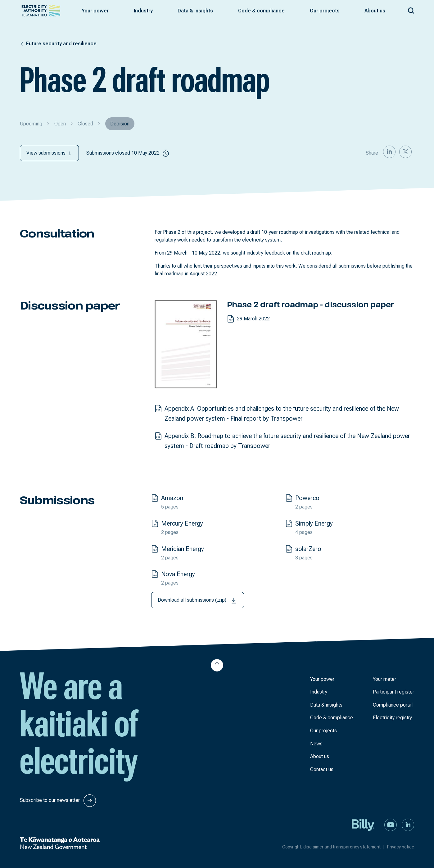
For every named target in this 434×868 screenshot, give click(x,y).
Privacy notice (401, 847)
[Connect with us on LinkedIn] (408, 824)
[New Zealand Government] (60, 843)
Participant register (393, 692)
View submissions (49, 153)
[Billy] (363, 824)
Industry (319, 692)
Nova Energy (178, 574)
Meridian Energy (183, 549)
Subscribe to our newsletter (58, 801)
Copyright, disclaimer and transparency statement (335, 847)
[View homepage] (41, 11)
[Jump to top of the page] (217, 665)
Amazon (172, 498)
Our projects (323, 731)
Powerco (307, 498)
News (316, 744)
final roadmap (169, 274)
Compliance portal (393, 705)
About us (320, 756)
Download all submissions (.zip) (198, 600)
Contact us (322, 769)
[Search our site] (411, 9)
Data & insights (326, 705)
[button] (95, 11)
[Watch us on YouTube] (391, 824)
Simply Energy (314, 523)
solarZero (308, 549)
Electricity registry (392, 718)
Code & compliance (332, 718)
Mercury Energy (182, 523)
